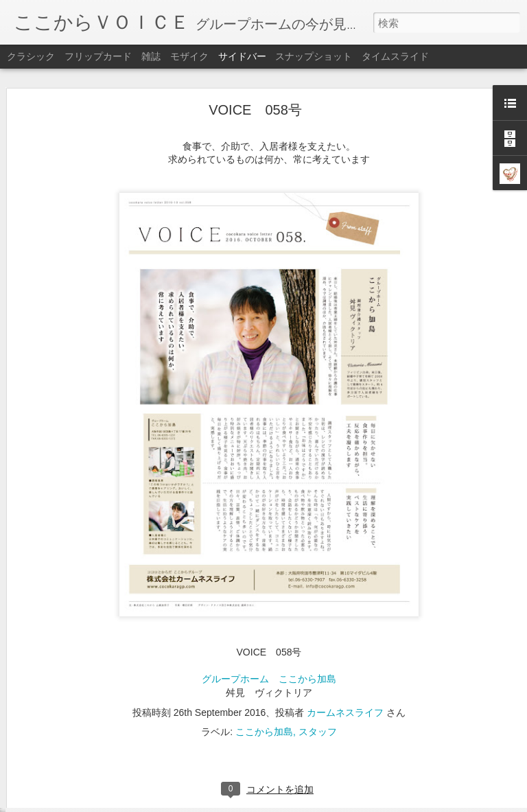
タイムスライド (395, 56)
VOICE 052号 (61, 763)
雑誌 (151, 56)
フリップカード (98, 56)
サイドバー (242, 56)
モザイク (189, 56)
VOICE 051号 (61, 794)
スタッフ (318, 683)
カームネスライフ (345, 664)
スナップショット (314, 56)
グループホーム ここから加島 (269, 631)
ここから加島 (264, 683)
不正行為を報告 (347, 803)
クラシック (31, 56)
